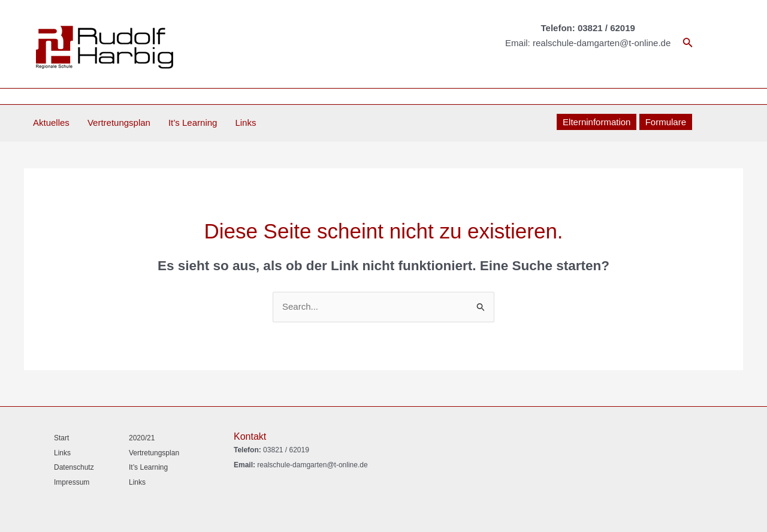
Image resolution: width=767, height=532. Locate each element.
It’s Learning (193, 123)
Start (61, 438)
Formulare (666, 122)
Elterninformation (597, 122)
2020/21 (142, 438)
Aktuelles (51, 123)
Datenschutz (74, 467)
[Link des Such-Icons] (688, 44)
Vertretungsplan (119, 123)
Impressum (72, 482)
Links (245, 123)
